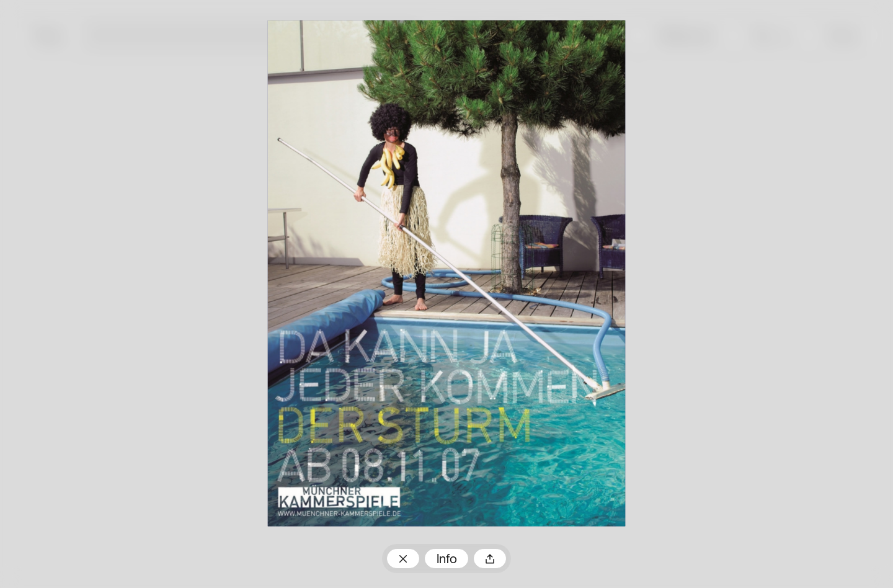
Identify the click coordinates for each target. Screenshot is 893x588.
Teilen (490, 558)
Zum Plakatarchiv (403, 558)
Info (447, 560)
